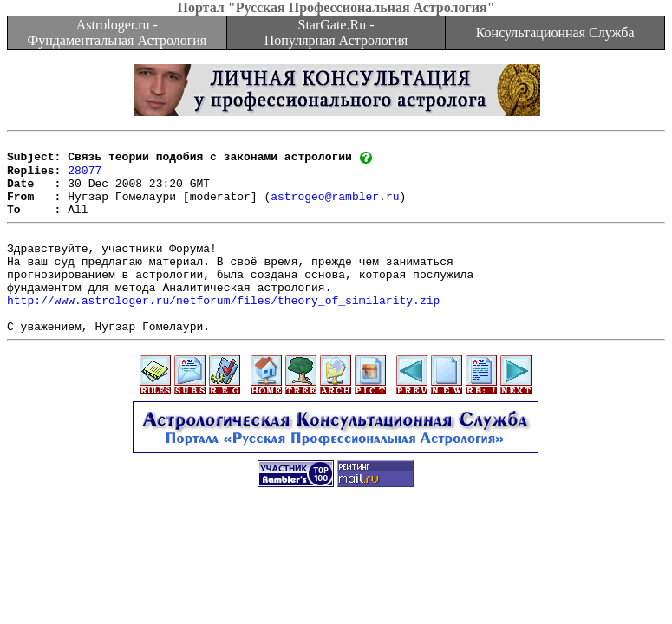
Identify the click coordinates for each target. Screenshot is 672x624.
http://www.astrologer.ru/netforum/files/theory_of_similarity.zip (223, 330)
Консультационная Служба (555, 32)
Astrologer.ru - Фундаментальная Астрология (117, 32)
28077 (85, 177)
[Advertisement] (336, 575)
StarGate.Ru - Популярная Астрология (336, 32)
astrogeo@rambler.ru (335, 208)
